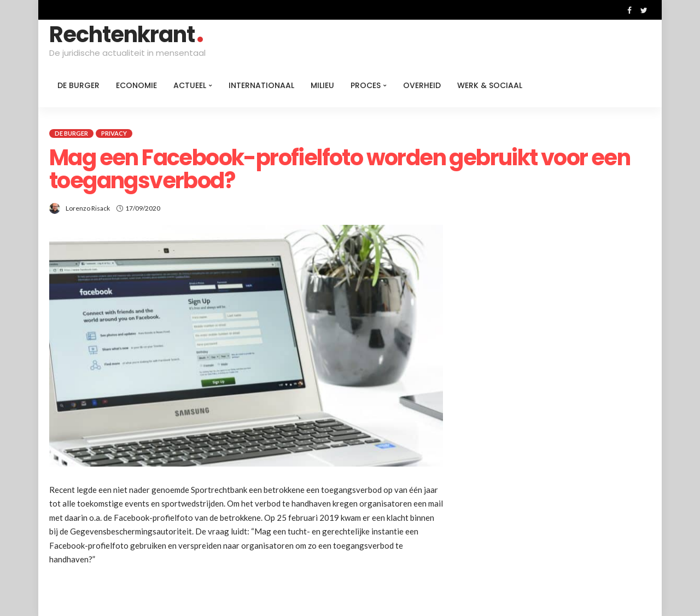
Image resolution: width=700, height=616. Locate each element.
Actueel (190, 85)
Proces (366, 85)
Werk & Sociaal (490, 85)
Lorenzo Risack (88, 208)
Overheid (422, 85)
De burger (78, 85)
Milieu (322, 85)
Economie (136, 85)
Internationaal (261, 85)
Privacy (114, 133)
